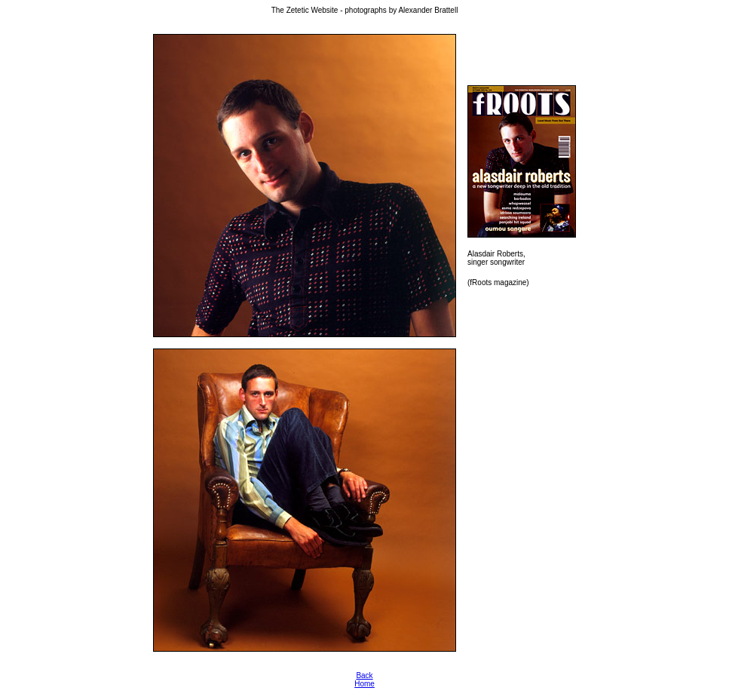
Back (364, 675)
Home (364, 684)
